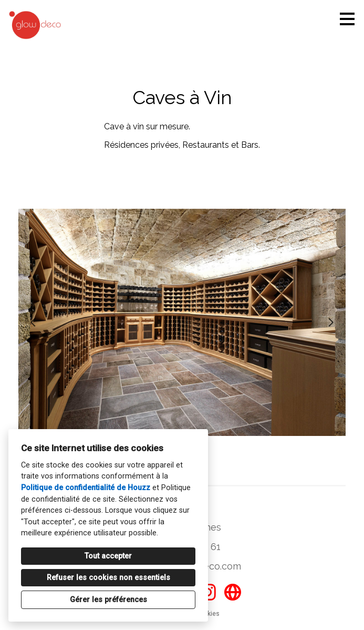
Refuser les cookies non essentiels (108, 578)
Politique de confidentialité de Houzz (86, 488)
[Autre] (233, 592)
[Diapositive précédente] (33, 322)
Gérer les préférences (108, 600)
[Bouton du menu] (347, 19)
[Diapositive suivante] (331, 322)
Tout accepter (108, 556)
